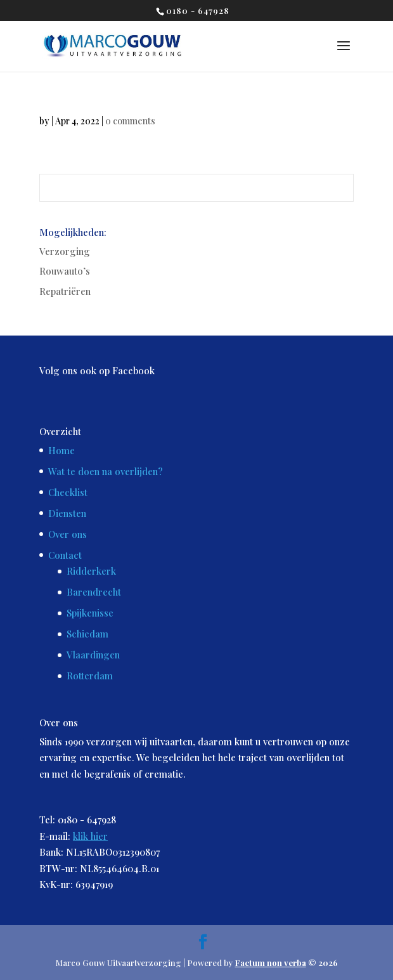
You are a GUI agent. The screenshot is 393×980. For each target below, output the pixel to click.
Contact (65, 555)
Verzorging (65, 251)
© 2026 (287, 963)
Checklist (68, 492)
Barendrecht (94, 592)
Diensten (67, 513)
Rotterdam (90, 676)
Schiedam (87, 634)
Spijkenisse (90, 613)
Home (61, 450)
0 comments (130, 121)
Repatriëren (65, 291)
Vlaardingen (93, 655)
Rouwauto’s (65, 271)
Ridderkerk (91, 571)
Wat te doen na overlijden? (106, 471)
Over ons (68, 534)
